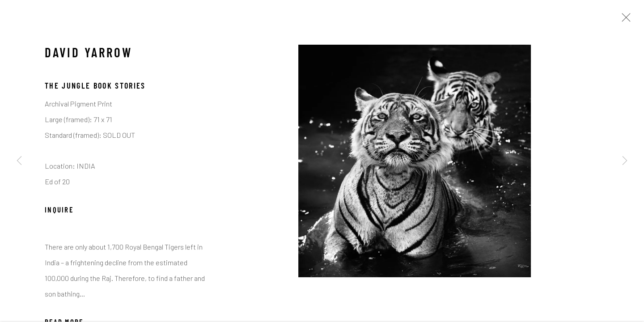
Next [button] (625, 161)
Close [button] (624, 20)
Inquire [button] (59, 212)
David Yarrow (88, 55)
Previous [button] (19, 161)
